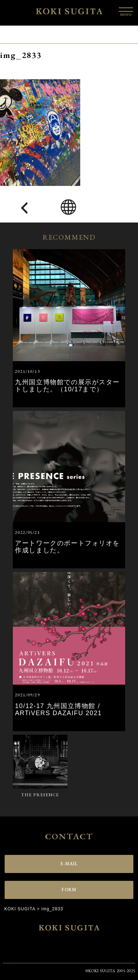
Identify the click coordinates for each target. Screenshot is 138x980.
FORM (69, 890)
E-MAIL (69, 864)
